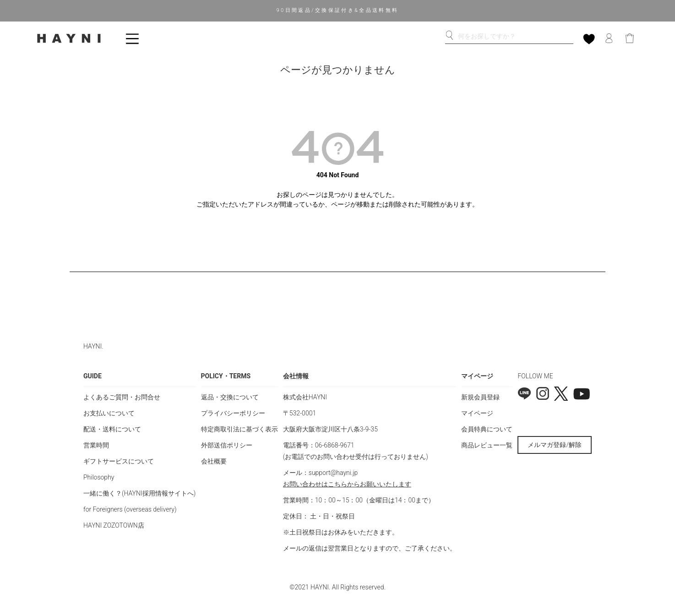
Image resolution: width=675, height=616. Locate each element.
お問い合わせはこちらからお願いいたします (347, 484)
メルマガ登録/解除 (555, 445)
